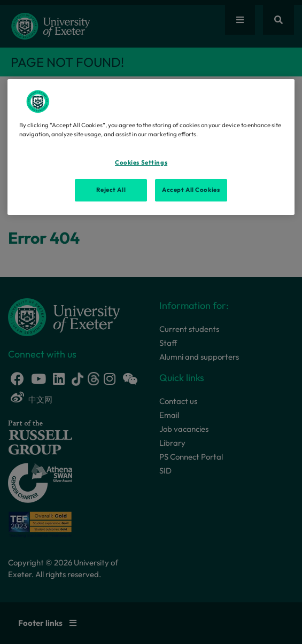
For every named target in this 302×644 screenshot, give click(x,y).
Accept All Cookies (191, 190)
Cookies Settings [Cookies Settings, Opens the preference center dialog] (141, 162)
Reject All (111, 190)
